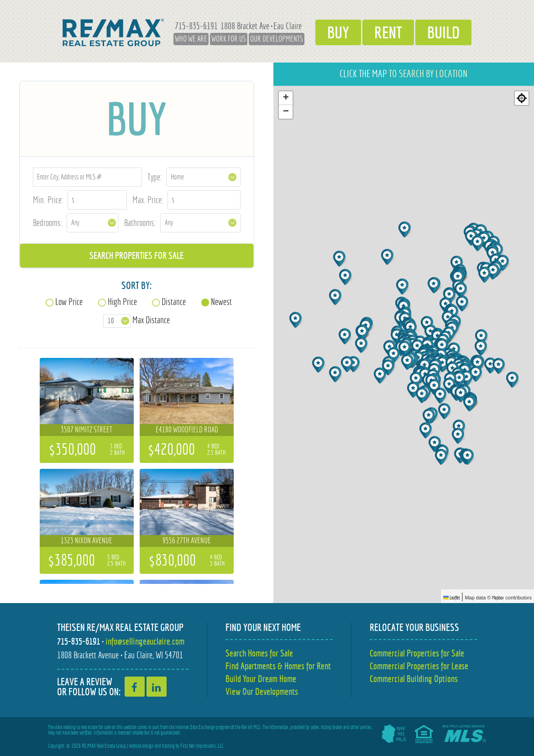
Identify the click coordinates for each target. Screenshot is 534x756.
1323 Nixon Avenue (86, 541)
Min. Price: (48, 200)
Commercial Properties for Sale (417, 653)
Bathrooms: (140, 223)
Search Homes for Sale (259, 653)
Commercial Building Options (414, 679)
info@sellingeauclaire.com (145, 641)
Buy (338, 32)
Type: (155, 177)
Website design (141, 746)
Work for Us (229, 39)
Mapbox (498, 598)
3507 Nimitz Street (86, 430)
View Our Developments (262, 691)
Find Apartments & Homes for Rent (278, 666)
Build (443, 32)
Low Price (69, 302)
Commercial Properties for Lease (419, 666)
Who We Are (191, 39)
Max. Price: (148, 200)
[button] (459, 436)
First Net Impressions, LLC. (202, 746)
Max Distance (151, 320)
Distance (174, 302)
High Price (122, 302)
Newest (221, 302)
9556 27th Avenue (187, 541)
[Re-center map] (522, 98)
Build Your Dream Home (261, 679)
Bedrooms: (48, 223)
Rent (388, 32)
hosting (168, 746)
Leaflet (452, 598)
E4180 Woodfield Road (187, 430)
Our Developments (277, 39)
